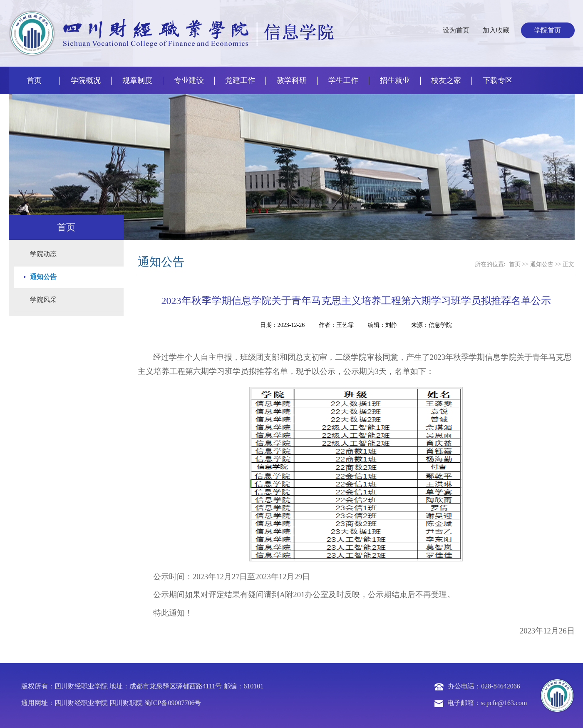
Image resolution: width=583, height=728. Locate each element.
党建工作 (240, 80)
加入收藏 (496, 30)
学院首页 (548, 30)
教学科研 (292, 80)
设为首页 (456, 30)
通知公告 (542, 264)
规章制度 (137, 80)
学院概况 (86, 80)
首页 (34, 80)
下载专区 (498, 80)
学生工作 (343, 80)
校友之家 (446, 80)
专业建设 (189, 80)
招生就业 (395, 80)
